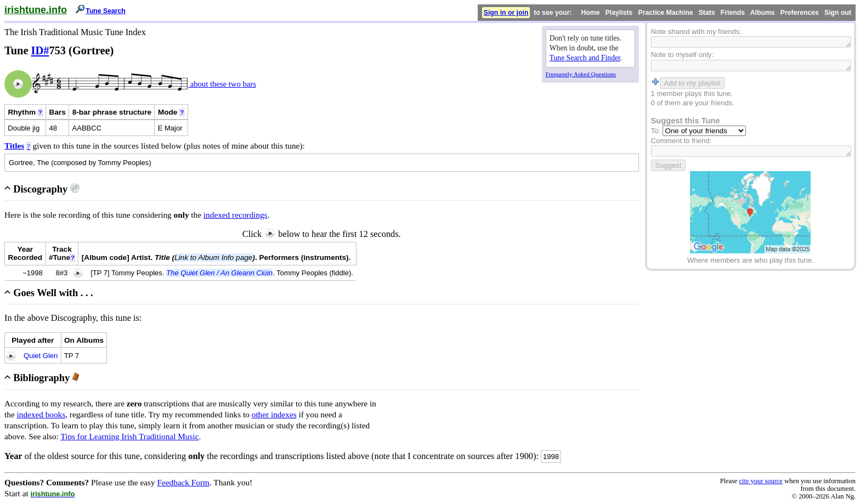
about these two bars (222, 84)
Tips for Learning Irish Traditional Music (129, 436)
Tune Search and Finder (585, 58)
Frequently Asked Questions (581, 74)
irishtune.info (36, 10)
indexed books (41, 414)
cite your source (760, 481)
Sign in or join (506, 13)
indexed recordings (236, 215)
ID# (40, 50)
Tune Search (106, 11)
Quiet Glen (41, 356)
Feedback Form (183, 482)
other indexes (274, 414)
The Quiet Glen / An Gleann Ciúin (219, 273)
